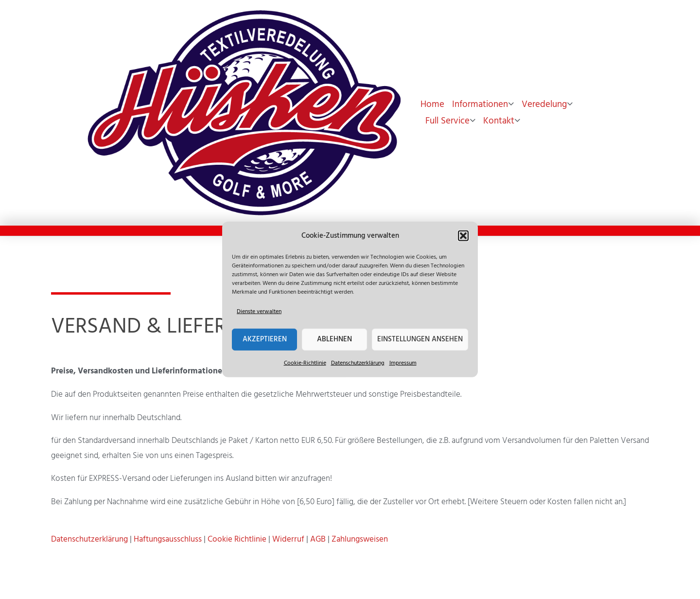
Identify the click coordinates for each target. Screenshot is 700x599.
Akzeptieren (265, 339)
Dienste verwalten (259, 312)
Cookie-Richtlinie (305, 363)
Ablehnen (334, 339)
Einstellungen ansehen (420, 339)
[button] (463, 236)
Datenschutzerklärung (358, 363)
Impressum (403, 363)
